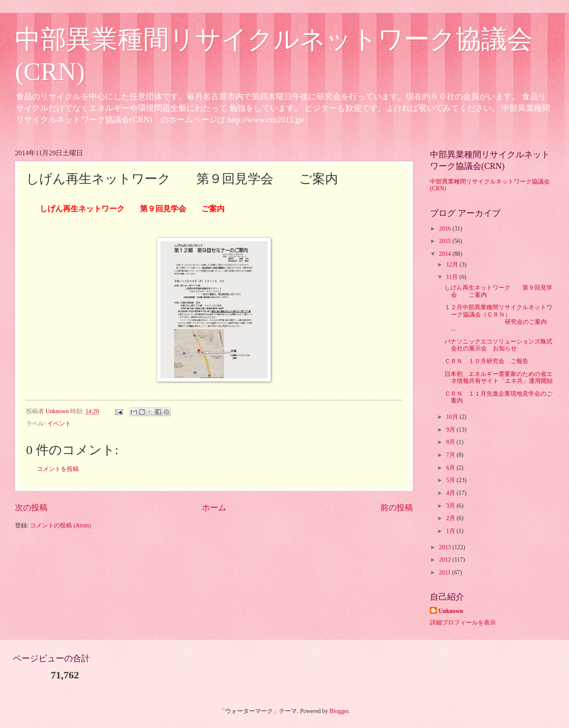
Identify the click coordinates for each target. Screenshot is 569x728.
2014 (446, 254)
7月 (451, 455)
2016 (446, 229)
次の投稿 (31, 508)
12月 (453, 265)
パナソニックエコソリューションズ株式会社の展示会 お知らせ (498, 345)
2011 (446, 573)
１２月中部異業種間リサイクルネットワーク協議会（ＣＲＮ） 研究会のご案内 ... (505, 318)
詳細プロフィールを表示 (463, 623)
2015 (446, 241)
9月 (451, 430)
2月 (451, 518)
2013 (446, 547)
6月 (451, 468)
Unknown (451, 611)
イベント (59, 424)
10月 (453, 417)
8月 (451, 442)
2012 (446, 560)
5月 (451, 480)
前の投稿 (397, 508)
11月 (453, 277)
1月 (451, 531)
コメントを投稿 (58, 469)
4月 (451, 493)
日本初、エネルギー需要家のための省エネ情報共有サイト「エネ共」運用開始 (499, 378)
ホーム (214, 508)
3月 (451, 506)
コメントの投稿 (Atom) (60, 525)
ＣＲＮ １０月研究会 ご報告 (486, 361)
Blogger (339, 711)
